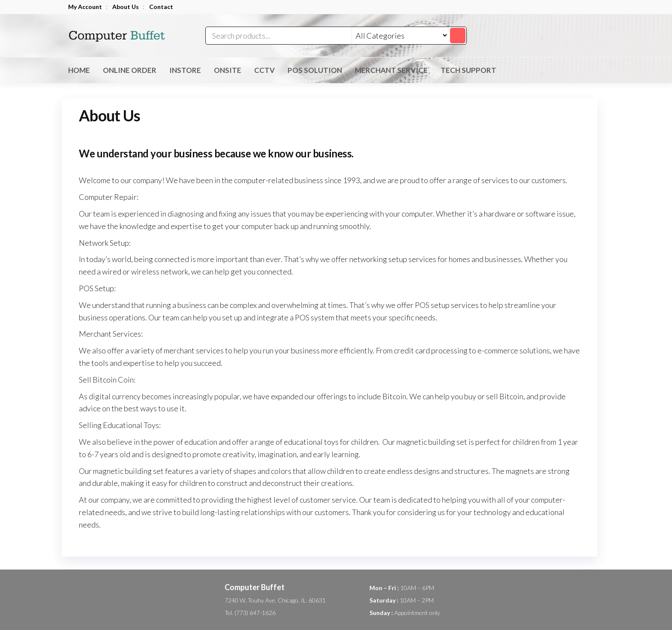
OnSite (228, 70)
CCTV (264, 70)
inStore (185, 70)
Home (79, 70)
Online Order (130, 70)
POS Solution (315, 70)
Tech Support (468, 70)
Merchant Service (391, 70)
